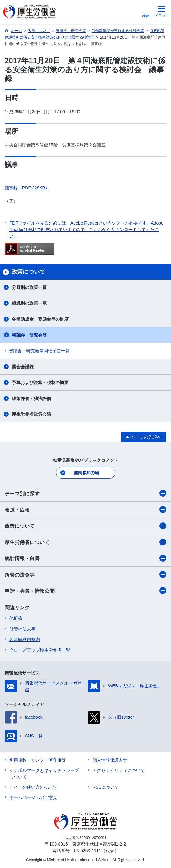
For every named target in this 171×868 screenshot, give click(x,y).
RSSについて (106, 787)
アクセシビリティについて (119, 770)
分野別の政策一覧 (29, 287)
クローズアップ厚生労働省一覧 (40, 650)
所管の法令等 (85, 574)
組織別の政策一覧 (29, 303)
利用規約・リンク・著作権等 (38, 760)
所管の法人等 (22, 629)
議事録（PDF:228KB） (27, 188)
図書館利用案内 (25, 639)
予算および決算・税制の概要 (40, 383)
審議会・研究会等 (29, 335)
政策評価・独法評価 (31, 398)
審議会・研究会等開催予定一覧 (39, 351)
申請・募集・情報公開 (85, 591)
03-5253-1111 (88, 851)
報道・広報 (85, 509)
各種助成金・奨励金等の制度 (40, 319)
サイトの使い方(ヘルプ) (33, 787)
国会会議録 (23, 367)
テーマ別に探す (85, 493)
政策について (85, 526)
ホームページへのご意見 (33, 797)
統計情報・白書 (85, 558)
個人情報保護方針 (110, 760)
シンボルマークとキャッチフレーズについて (44, 774)
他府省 (16, 618)
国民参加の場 (86, 473)
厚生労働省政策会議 (31, 414)
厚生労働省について (85, 542)
